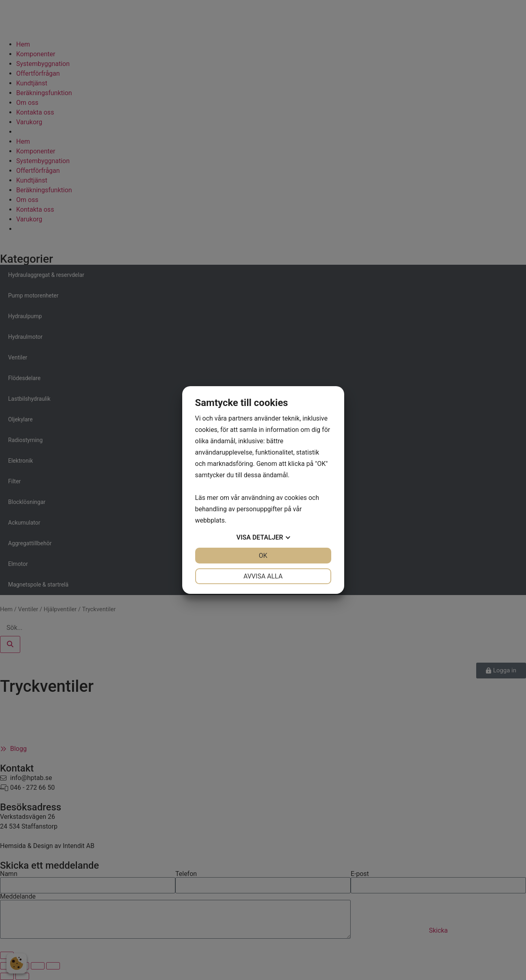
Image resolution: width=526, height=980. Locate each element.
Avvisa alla (263, 576)
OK (263, 556)
